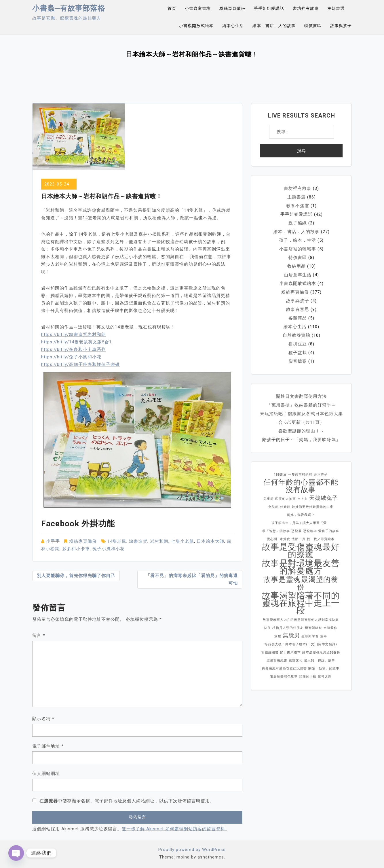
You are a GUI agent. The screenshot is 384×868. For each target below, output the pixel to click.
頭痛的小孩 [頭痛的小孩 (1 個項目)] (308, 677)
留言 (39, 636)
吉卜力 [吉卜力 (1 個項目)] (303, 499)
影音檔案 (298, 361)
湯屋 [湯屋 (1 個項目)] (278, 636)
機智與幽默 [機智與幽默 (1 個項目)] (313, 628)
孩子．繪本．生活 (298, 240)
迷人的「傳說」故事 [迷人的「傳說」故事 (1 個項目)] (320, 660)
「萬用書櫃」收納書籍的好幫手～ (301, 405)
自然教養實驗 (296, 335)
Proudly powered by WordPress (192, 850)
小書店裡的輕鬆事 (298, 249)
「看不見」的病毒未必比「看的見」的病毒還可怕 (192, 579)
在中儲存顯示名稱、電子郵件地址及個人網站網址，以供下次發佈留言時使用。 (127, 801)
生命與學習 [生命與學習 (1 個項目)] (310, 636)
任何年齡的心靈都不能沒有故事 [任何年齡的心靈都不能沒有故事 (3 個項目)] (301, 486)
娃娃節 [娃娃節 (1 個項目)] (285, 507)
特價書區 (313, 26)
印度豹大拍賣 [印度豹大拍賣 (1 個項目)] (286, 499)
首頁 (172, 8)
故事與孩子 (341, 26)
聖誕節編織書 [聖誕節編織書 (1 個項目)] (277, 660)
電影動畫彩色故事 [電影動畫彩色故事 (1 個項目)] (284, 677)
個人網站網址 (46, 774)
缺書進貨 (138, 541)
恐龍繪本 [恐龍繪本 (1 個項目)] (310, 531)
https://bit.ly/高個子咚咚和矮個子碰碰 (80, 364)
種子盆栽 (298, 353)
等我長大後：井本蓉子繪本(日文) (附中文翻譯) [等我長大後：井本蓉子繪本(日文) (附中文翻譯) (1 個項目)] (301, 644)
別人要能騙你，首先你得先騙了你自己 (76, 576)
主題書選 (336, 8)
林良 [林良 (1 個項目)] (267, 628)
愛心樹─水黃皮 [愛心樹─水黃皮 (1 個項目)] (279, 539)
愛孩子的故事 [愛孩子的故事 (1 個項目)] (329, 531)
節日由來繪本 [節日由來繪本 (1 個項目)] (290, 652)
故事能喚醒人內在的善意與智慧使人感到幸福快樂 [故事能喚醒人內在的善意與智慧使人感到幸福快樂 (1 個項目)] (301, 620)
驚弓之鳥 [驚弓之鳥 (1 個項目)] (325, 677)
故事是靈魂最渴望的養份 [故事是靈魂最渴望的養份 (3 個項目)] (301, 583)
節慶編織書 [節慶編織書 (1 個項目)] (270, 652)
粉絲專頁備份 (232, 8)
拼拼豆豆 (298, 344)
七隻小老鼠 (183, 541)
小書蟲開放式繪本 (196, 26)
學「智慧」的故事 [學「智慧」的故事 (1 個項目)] (276, 531)
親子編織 (298, 223)
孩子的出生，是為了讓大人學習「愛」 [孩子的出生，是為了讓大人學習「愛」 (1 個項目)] (301, 523)
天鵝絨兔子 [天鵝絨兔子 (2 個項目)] (324, 498)
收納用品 (296, 266)
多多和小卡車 (76, 549)
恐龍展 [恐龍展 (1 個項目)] (296, 531)
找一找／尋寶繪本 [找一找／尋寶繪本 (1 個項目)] (321, 539)
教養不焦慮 (298, 206)
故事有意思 (298, 309)
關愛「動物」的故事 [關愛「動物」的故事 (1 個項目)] (324, 669)
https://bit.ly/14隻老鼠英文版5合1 (76, 342)
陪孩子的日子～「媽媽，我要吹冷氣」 (301, 440)
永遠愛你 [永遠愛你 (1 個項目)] (330, 628)
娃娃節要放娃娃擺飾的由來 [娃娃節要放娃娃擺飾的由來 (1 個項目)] (313, 507)
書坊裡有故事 (306, 8)
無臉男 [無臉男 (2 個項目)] (291, 635)
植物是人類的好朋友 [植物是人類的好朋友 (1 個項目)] (288, 628)
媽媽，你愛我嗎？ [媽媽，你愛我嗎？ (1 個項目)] (301, 515)
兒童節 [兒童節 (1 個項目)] (269, 499)
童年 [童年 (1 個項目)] (324, 636)
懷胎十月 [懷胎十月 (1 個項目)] (299, 539)
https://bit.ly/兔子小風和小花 (71, 357)
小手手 (53, 541)
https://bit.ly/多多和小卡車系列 (74, 349)
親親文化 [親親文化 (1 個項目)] (296, 660)
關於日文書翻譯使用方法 (301, 396)
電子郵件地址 (48, 746)
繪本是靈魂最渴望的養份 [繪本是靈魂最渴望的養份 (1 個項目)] (321, 652)
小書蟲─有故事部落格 (69, 8)
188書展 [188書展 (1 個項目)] (280, 475)
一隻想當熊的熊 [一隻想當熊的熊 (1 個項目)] (300, 475)
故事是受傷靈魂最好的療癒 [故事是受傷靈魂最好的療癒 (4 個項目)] (301, 551)
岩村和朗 (159, 541)
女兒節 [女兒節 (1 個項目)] (273, 507)
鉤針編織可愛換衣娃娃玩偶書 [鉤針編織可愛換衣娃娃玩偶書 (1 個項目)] (284, 669)
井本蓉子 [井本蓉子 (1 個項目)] (321, 475)
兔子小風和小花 (109, 549)
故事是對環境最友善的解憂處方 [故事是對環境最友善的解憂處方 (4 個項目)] (301, 567)
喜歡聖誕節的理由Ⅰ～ (301, 431)
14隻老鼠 (117, 541)
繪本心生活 (233, 26)
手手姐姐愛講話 (269, 8)
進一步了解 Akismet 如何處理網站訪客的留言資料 (173, 829)
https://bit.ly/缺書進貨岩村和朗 (74, 334)
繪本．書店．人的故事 (274, 26)
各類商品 (298, 318)
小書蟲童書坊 (198, 8)
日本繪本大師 (210, 541)
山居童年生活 (298, 275)
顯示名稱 (43, 719)
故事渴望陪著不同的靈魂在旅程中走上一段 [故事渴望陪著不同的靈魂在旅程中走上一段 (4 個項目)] (301, 603)
